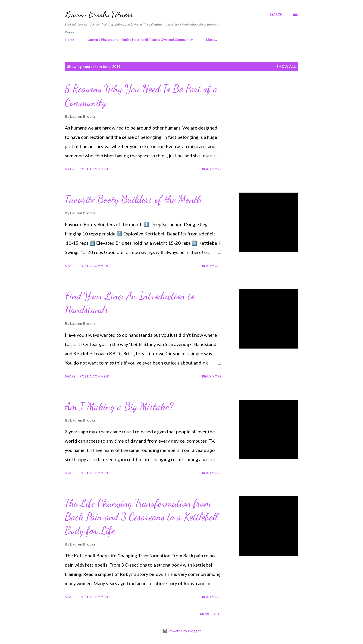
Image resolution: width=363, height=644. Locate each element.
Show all (286, 66)
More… (211, 40)
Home (69, 40)
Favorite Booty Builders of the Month (133, 199)
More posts (211, 614)
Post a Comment (95, 169)
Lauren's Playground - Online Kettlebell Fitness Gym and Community (140, 40)
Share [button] (70, 169)
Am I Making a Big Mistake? (119, 406)
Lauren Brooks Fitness (99, 14)
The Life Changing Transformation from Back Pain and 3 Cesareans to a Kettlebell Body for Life (141, 517)
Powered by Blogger (181, 631)
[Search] (276, 14)
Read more (212, 169)
